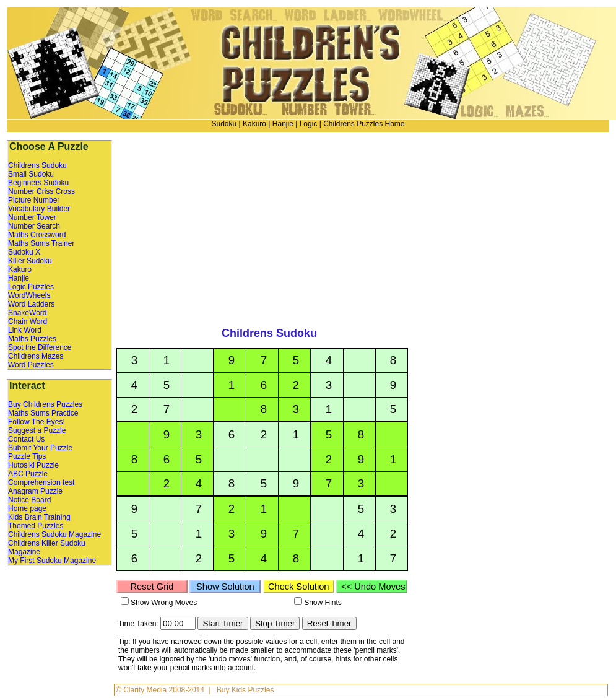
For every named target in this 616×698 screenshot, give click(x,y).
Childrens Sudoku (37, 165)
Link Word (25, 330)
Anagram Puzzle (35, 491)
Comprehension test (41, 482)
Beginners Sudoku (38, 183)
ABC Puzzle (28, 474)
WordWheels (29, 295)
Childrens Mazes (36, 356)
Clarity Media (146, 690)
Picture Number (34, 200)
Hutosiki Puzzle (33, 465)
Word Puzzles (31, 365)
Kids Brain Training (39, 517)
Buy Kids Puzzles (245, 690)
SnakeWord (27, 313)
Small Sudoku (31, 174)
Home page (27, 508)
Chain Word (28, 321)
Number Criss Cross (41, 191)
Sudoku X (24, 252)
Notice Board (29, 500)
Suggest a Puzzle (37, 430)
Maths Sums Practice (43, 413)
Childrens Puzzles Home (364, 124)
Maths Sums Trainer (41, 243)
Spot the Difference (40, 347)
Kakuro (254, 124)
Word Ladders (31, 304)
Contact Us (26, 439)
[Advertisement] (499, 226)
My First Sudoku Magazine (52, 561)
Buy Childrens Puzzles (45, 404)
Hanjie (283, 124)
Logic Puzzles (31, 287)
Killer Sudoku (30, 261)
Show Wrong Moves (164, 603)
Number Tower (32, 217)
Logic (309, 124)
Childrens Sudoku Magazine (54, 534)
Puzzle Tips (27, 456)
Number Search (34, 226)
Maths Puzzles (32, 339)
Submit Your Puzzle (40, 448)
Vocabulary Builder (39, 209)
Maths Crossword (37, 235)
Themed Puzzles (36, 526)
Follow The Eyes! (37, 422)
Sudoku (224, 124)
